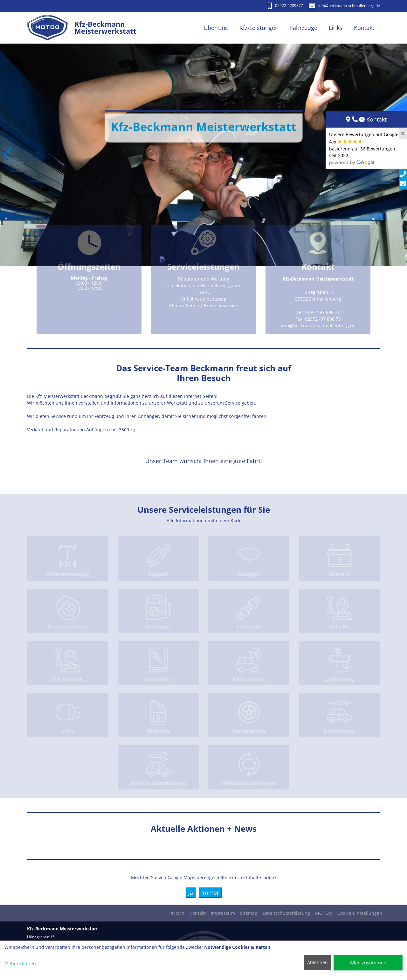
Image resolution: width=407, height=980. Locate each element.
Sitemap (249, 913)
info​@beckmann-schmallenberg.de (344, 6)
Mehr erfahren (20, 964)
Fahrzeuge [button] (304, 28)
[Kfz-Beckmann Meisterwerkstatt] (51, 28)
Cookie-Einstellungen (360, 913)
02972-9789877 (285, 6)
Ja (191, 893)
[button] (7, 155)
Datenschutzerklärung (286, 913)
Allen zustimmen (368, 963)
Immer (210, 893)
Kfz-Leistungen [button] (259, 28)
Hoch (178, 913)
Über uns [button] (216, 28)
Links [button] (336, 28)
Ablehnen (317, 962)
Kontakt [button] (364, 28)
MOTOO (324, 913)
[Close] (403, 133)
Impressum (223, 913)
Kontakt (198, 913)
